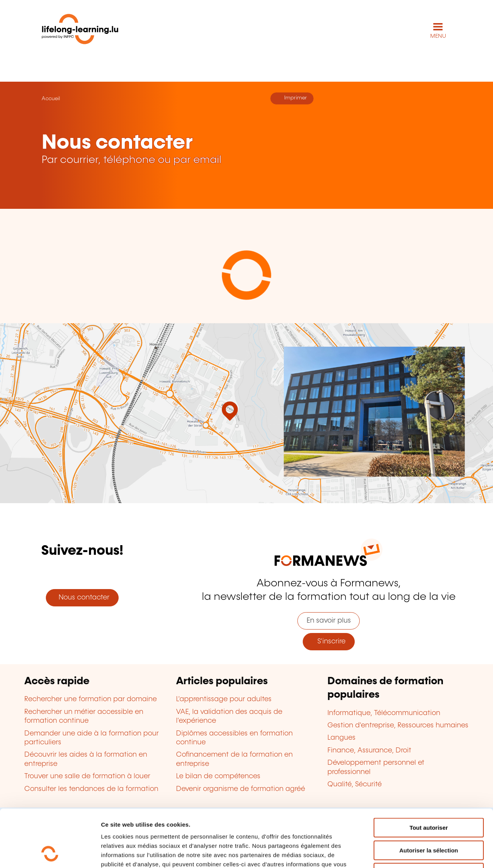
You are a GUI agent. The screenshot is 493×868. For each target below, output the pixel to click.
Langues (341, 738)
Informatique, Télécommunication (384, 713)
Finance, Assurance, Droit (369, 750)
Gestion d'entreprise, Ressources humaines (398, 725)
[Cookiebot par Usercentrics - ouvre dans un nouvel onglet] (50, 853)
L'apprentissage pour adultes (224, 699)
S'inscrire (329, 641)
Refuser (429, 819)
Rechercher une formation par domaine (91, 699)
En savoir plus (329, 621)
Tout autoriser (429, 774)
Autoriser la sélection (429, 797)
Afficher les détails (424, 853)
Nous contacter (82, 598)
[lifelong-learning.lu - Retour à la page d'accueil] (80, 31)
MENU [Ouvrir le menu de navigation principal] (438, 36)
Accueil (51, 99)
